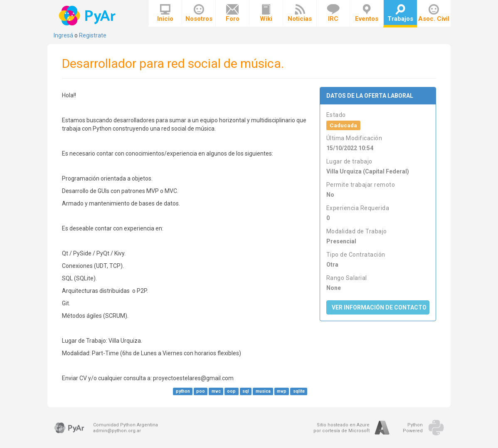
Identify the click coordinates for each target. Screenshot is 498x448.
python (183, 391)
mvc (216, 391)
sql (246, 391)
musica (263, 391)
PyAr (88, 16)
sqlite (299, 391)
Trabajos (400, 13)
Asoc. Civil (434, 13)
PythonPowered (413, 428)
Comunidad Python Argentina (126, 425)
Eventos (367, 13)
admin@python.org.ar (117, 431)
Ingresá (63, 35)
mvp (282, 391)
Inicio (165, 13)
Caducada (343, 125)
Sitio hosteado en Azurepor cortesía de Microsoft (341, 428)
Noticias (300, 13)
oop (231, 391)
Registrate (93, 35)
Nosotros (199, 13)
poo (201, 391)
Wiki (266, 13)
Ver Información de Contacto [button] (379, 307)
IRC (333, 13)
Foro (233, 13)
